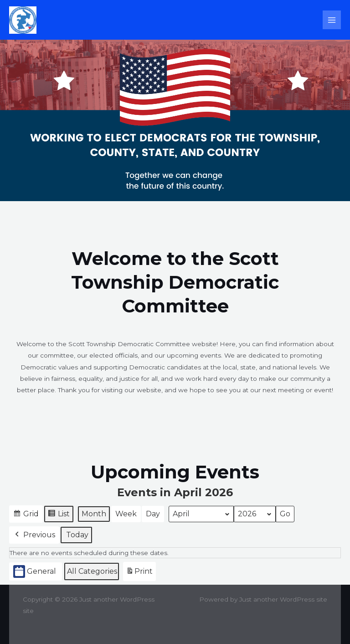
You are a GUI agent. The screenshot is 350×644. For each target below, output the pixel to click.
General (35, 571)
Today (77, 535)
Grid (26, 515)
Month (94, 514)
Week (126, 514)
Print (139, 573)
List (59, 515)
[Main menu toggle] (332, 20)
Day (153, 514)
